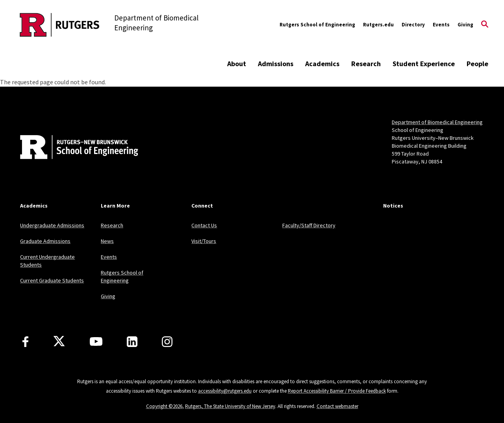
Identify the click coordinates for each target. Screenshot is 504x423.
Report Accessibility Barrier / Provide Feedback (337, 391)
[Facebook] (25, 342)
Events (441, 25)
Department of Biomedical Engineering (437, 122)
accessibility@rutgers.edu (225, 391)
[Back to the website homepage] (60, 25)
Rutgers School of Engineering (317, 25)
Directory (413, 25)
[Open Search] (485, 25)
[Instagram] (167, 342)
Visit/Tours (204, 241)
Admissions (276, 64)
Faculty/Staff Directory (309, 225)
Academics (322, 64)
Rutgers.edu (378, 25)
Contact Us (204, 225)
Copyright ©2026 (164, 406)
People (477, 64)
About (237, 64)
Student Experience (424, 64)
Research (366, 64)
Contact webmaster (337, 406)
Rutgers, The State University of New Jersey (230, 406)
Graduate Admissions (45, 241)
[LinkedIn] (132, 342)
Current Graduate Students (52, 280)
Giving (465, 25)
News (107, 241)
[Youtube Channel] (96, 341)
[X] (59, 341)
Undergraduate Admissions (52, 225)
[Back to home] (72, 148)
